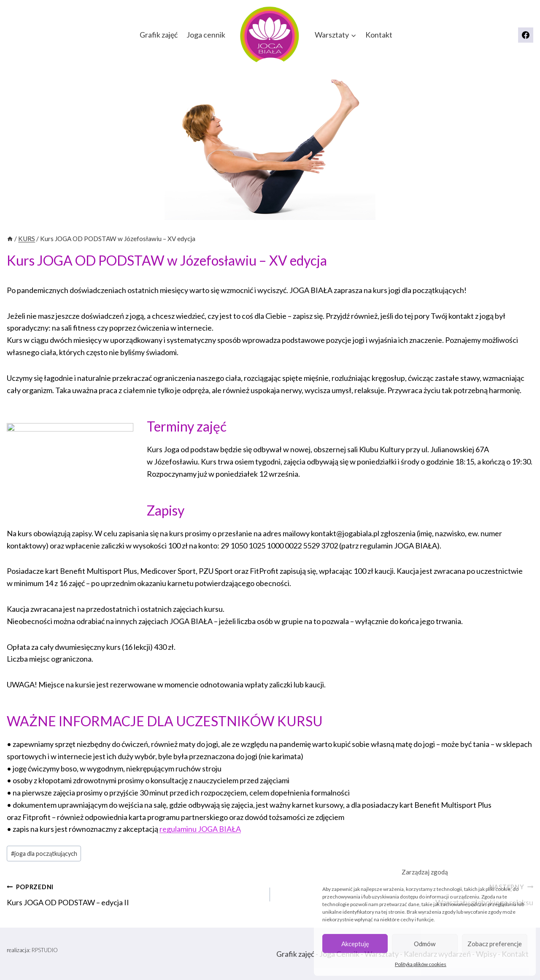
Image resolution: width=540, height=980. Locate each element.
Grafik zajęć (159, 35)
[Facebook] (526, 35)
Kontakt (379, 35)
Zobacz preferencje (495, 944)
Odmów (425, 944)
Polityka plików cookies (421, 964)
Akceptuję (355, 944)
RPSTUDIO (45, 950)
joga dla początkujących (44, 854)
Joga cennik (206, 35)
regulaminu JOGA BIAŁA (200, 829)
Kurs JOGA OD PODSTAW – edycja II (135, 894)
